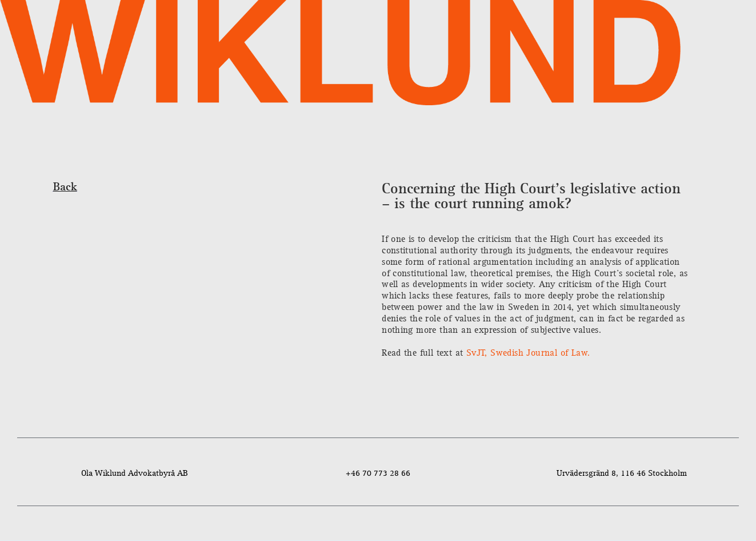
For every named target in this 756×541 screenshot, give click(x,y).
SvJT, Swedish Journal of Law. (526, 353)
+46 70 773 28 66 (378, 473)
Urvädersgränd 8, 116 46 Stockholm (622, 473)
